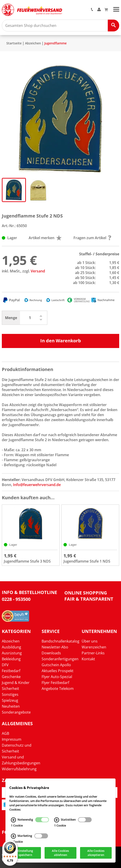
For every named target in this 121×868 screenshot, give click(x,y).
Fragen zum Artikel (92, 238)
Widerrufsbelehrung (19, 769)
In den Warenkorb (61, 341)
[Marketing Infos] (13, 836)
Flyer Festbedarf (55, 683)
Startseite (14, 43)
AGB (5, 733)
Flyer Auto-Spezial (57, 677)
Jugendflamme (55, 43)
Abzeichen (33, 43)
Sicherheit (10, 689)
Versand (38, 271)
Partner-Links (93, 653)
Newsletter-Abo (55, 647)
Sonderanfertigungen (60, 659)
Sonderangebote (16, 712)
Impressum (12, 739)
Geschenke (11, 677)
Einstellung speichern (25, 853)
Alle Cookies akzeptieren (96, 853)
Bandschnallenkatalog (60, 641)
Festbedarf (11, 671)
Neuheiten (11, 706)
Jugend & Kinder (16, 683)
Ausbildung (11, 647)
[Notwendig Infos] (13, 820)
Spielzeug (10, 700)
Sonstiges (10, 694)
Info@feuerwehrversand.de (37, 485)
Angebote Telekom (58, 689)
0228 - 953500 (16, 599)
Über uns (90, 641)
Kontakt (88, 659)
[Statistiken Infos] (57, 820)
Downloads (51, 653)
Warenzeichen (94, 647)
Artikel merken (45, 238)
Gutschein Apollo (56, 665)
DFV (5, 665)
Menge (11, 318)
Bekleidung (11, 659)
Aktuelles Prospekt (58, 671)
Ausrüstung (12, 653)
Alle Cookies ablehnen (60, 853)
